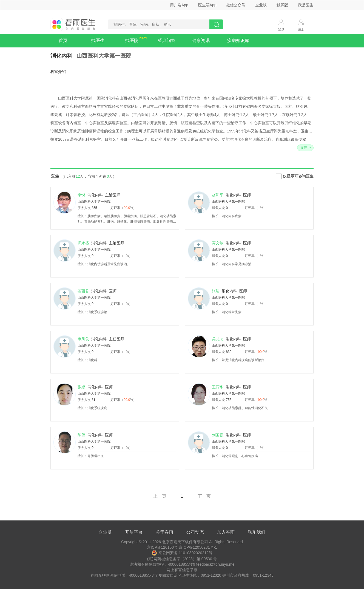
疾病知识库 (238, 40)
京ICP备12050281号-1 (198, 547)
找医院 (132, 40)
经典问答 (167, 40)
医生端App (207, 5)
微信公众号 (236, 5)
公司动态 (195, 532)
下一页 (204, 496)
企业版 (261, 5)
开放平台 (134, 532)
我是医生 (306, 5)
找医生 (98, 40)
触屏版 (282, 5)
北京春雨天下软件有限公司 (185, 542)
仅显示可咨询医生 (298, 176)
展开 (305, 148)
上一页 (160, 496)
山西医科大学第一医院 (94, 202)
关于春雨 (164, 532)
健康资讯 (201, 40)
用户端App (179, 5)
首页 (63, 40)
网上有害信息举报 (182, 570)
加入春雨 (226, 532)
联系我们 (257, 532)
